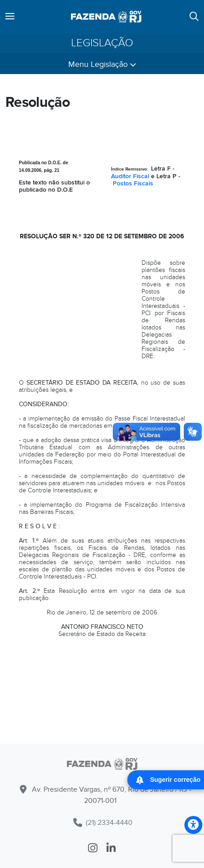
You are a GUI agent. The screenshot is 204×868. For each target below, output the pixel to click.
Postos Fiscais (133, 183)
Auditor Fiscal (130, 176)
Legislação (102, 43)
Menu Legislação (102, 64)
